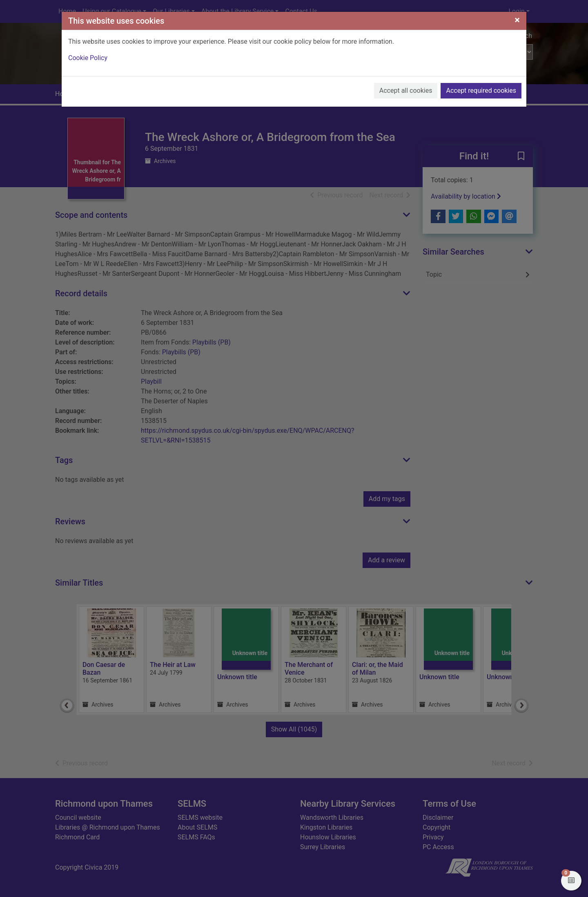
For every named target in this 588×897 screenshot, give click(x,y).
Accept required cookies (481, 91)
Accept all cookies (406, 91)
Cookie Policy (88, 58)
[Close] (517, 20)
